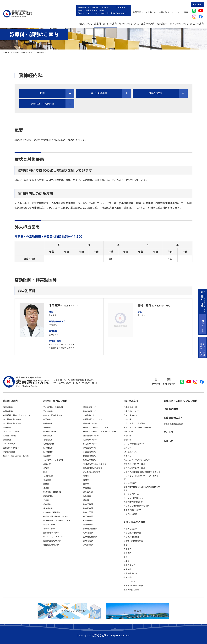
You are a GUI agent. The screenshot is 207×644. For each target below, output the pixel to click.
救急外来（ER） (131, 415)
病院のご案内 (85, 24)
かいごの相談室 (130, 483)
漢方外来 (127, 436)
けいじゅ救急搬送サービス (135, 444)
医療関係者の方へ (140, 12)
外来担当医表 (156, 93)
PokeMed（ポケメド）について (137, 460)
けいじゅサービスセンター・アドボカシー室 (142, 477)
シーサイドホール (131, 494)
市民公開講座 (9, 452)
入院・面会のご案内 (144, 24)
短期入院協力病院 (131, 590)
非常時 (126, 561)
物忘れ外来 (128, 432)
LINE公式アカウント (132, 452)
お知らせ (169, 441)
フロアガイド (129, 581)
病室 (125, 545)
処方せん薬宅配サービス (134, 468)
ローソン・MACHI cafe (133, 498)
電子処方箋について (132, 510)
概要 (42, 93)
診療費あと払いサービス (134, 464)
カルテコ (127, 456)
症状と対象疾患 (99, 93)
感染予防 (127, 569)
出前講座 (7, 440)
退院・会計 (128, 577)
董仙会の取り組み (11, 448)
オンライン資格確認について (136, 506)
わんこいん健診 (130, 514)
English (197, 4)
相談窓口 (127, 553)
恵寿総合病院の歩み (12, 423)
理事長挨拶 (8, 407)
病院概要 (7, 427)
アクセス (175, 12)
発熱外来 (127, 419)
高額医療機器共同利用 (133, 502)
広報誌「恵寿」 (10, 436)
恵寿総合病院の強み (12, 419)
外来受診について (131, 411)
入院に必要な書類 (131, 537)
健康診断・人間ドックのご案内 (172, 24)
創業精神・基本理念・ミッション (18, 415)
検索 (186, 12)
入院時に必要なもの (132, 533)
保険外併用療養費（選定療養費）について (142, 472)
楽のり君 (127, 448)
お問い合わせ (164, 12)
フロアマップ (9, 444)
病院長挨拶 (8, 411)
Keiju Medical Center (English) (17, 456)
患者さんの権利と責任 (133, 586)
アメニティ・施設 (11, 432)
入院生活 (127, 549)
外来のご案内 (125, 24)
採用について (153, 12)
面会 (125, 557)
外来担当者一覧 (130, 407)
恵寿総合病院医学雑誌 (173, 424)
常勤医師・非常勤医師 (42, 104)
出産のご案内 (197, 24)
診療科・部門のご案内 (105, 24)
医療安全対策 (129, 565)
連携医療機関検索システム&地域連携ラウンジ (142, 488)
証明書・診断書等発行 (133, 541)
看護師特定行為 (130, 573)
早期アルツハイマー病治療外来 (137, 427)
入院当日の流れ (130, 529)
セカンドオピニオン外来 (134, 423)
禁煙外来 (127, 440)
